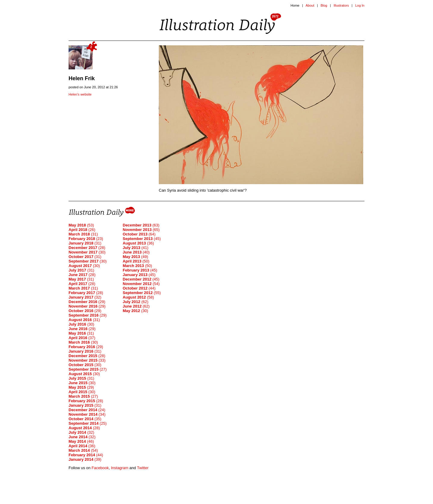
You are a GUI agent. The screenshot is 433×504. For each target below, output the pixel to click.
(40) (136, 252)
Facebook (100, 468)
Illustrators (341, 5)
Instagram (120, 468)
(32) (85, 297)
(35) (85, 419)
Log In (360, 5)
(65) (141, 230)
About (310, 5)
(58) (138, 297)
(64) (139, 234)
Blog (324, 5)
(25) (88, 423)
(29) (87, 302)
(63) (141, 225)
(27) (88, 369)
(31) (83, 234)
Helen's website (80, 94)
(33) (87, 360)
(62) (135, 302)
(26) (82, 230)
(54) (83, 450)
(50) (136, 261)
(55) (142, 293)
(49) (135, 257)
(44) (86, 455)
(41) (135, 248)
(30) (87, 252)
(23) (86, 239)
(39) (85, 459)
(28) (87, 248)
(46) (81, 441)
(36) (82, 446)
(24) (87, 410)
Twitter (143, 468)
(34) (87, 414)
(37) (82, 338)
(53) (81, 225)
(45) (142, 239)
